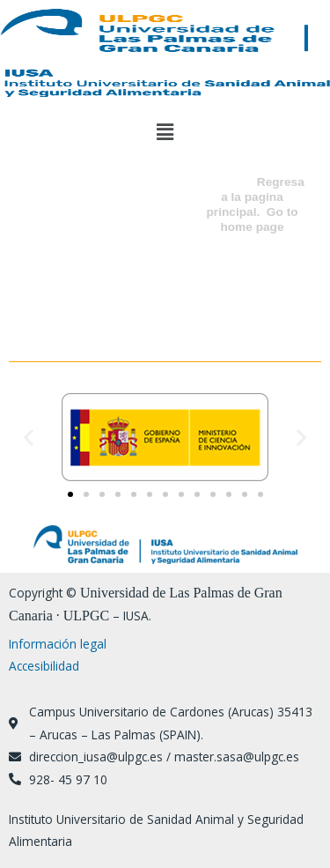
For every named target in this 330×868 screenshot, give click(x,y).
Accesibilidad (44, 666)
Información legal (58, 644)
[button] (165, 131)
